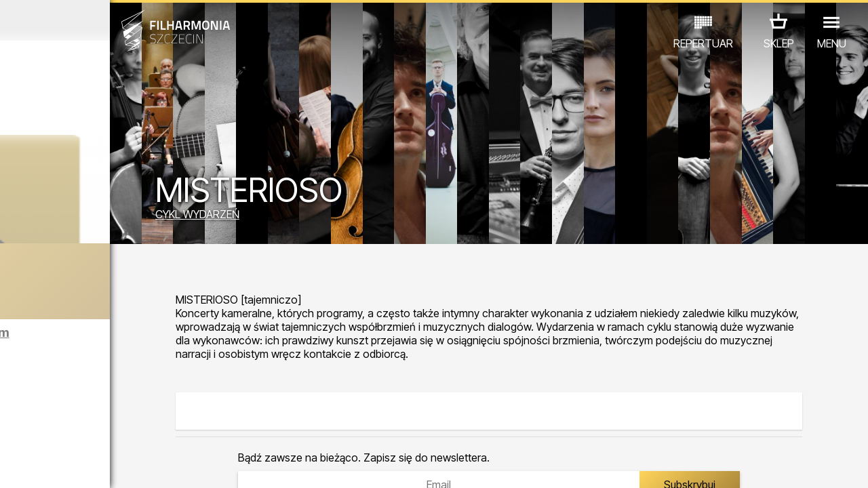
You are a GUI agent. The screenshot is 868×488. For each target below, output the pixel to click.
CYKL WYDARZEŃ (307, 218)
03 (48, 465)
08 (136, 465)
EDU (92, 429)
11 (188, 465)
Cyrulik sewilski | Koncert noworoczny (135, 290)
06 (100, 465)
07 (118, 465)
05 (83, 465)
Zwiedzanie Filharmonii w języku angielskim (143, 345)
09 (153, 465)
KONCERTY (38, 429)
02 (31, 465)
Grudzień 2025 (113, 20)
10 (171, 465)
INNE (196, 429)
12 (206, 465)
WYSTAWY (143, 429)
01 (13, 465)
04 (65, 465)
